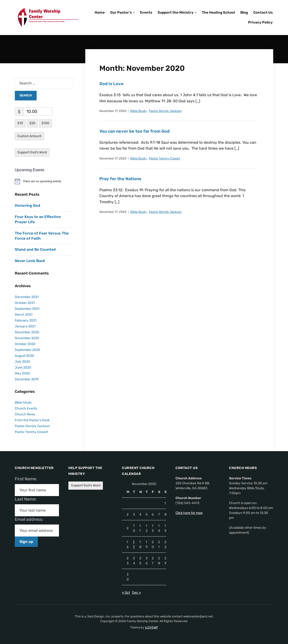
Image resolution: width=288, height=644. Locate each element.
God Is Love (111, 84)
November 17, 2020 (113, 111)
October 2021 (25, 303)
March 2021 (24, 315)
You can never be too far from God (134, 131)
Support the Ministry (176, 12)
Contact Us (263, 12)
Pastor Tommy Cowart (165, 158)
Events (146, 12)
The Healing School (218, 12)
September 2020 (27, 350)
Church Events (26, 408)
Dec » (136, 593)
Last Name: (27, 499)
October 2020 (25, 344)
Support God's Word (32, 152)
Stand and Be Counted (35, 249)
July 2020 (22, 362)
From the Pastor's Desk (32, 420)
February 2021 (26, 320)
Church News (25, 414)
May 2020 (22, 373)
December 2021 (27, 297)
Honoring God (27, 205)
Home (100, 12)
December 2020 (27, 332)
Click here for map (189, 513)
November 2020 (27, 338)
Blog (244, 12)
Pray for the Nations (120, 179)
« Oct (126, 593)
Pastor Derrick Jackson (165, 111)
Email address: (31, 519)
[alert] (44, 181)
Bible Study (138, 111)
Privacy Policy (260, 22)
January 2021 (25, 326)
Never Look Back (30, 261)
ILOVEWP (151, 627)
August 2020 (24, 356)
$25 (32, 123)
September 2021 (27, 309)
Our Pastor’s (121, 12)
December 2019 (27, 379)
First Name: (27, 479)
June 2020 (23, 368)
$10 (20, 123)
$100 (45, 123)
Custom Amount (29, 136)
